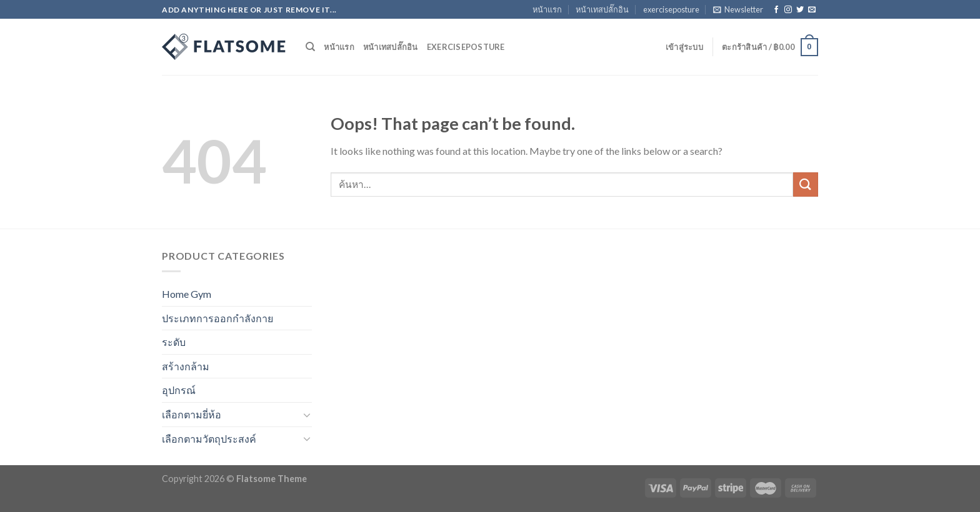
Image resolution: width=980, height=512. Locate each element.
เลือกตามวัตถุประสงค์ (209, 439)
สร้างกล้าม (186, 366)
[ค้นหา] (310, 47)
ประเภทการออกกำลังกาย (217, 318)
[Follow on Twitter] (800, 10)
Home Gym (187, 294)
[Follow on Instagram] (788, 10)
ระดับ (174, 342)
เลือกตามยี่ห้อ (192, 414)
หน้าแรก (547, 9)
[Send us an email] (812, 10)
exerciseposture (671, 9)
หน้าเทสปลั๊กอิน (602, 9)
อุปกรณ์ (179, 390)
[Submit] (806, 185)
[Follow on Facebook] (776, 10)
